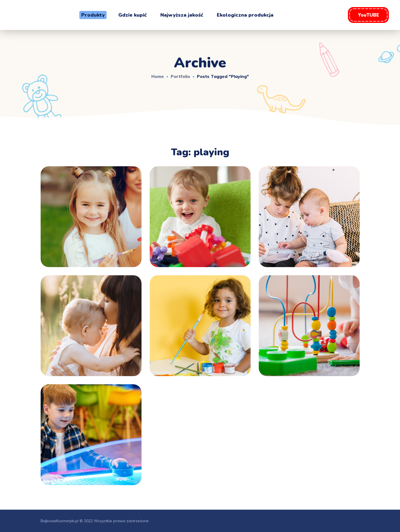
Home (158, 76)
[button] (368, 15)
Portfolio (180, 76)
